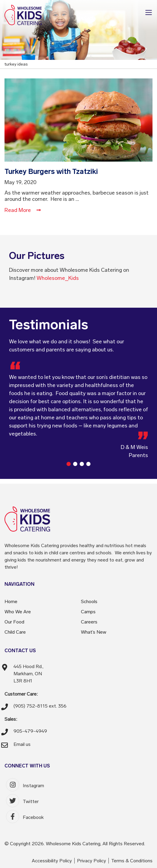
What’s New (94, 632)
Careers (89, 622)
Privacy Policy (92, 861)
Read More (23, 210)
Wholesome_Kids (58, 278)
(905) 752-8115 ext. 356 (40, 706)
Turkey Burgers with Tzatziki (51, 171)
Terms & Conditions (132, 861)
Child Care (15, 632)
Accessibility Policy (52, 861)
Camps (88, 612)
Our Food (14, 622)
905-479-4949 (30, 731)
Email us (22, 744)
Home (11, 601)
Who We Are (18, 612)
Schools (89, 601)
